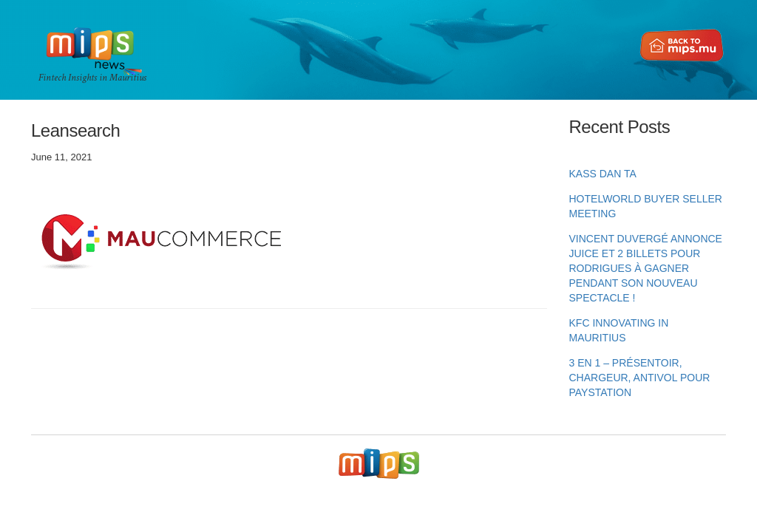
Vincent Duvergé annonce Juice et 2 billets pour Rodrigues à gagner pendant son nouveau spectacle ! (646, 268)
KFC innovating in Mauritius (619, 330)
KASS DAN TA (603, 174)
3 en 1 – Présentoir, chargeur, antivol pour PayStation (640, 378)
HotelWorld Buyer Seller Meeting (646, 206)
